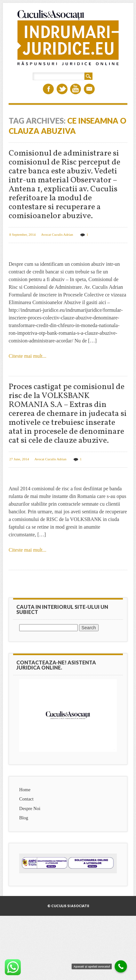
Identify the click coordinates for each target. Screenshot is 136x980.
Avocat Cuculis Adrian (57, 234)
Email (89, 89)
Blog (24, 818)
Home (25, 790)
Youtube (76, 89)
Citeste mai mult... (28, 356)
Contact (26, 799)
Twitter (62, 89)
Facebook (48, 89)
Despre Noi (30, 808)
